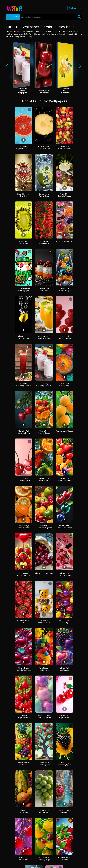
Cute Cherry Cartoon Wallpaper (24, 479)
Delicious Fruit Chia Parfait (44, 290)
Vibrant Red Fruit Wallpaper (44, 242)
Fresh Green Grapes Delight (44, 811)
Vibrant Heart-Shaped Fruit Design (65, 527)
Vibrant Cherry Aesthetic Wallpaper (23, 669)
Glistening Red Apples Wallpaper (24, 432)
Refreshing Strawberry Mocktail (24, 385)
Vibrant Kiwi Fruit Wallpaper (24, 242)
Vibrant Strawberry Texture (24, 622)
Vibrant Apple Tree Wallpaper (44, 764)
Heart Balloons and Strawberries (24, 574)
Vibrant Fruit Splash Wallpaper (65, 290)
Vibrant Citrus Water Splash (44, 479)
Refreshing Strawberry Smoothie (44, 385)
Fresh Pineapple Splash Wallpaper (44, 148)
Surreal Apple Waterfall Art (44, 195)
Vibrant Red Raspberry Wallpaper (65, 337)
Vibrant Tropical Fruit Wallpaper (24, 764)
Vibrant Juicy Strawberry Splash (65, 764)
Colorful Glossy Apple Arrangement (44, 716)
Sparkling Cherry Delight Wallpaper (65, 716)
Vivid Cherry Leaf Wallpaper (24, 859)
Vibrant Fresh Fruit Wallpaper (24, 811)
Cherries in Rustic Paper (44, 573)
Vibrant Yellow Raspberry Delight (44, 859)
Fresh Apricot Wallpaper (65, 431)
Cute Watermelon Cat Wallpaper (23, 290)
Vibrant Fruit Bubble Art (65, 241)
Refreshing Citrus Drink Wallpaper (44, 337)
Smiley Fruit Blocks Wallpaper (44, 622)
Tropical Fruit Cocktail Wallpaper (65, 195)
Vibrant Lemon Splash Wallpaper (23, 337)
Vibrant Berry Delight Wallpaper (23, 716)
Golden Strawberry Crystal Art (23, 195)
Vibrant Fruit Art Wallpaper (65, 669)
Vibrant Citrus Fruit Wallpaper (65, 385)
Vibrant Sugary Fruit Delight (44, 669)
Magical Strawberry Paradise (65, 811)
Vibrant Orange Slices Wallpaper (23, 527)
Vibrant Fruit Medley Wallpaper (65, 148)
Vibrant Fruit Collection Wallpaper (44, 527)
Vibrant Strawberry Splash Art (65, 859)
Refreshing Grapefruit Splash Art (23, 148)
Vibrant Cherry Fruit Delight (65, 622)
